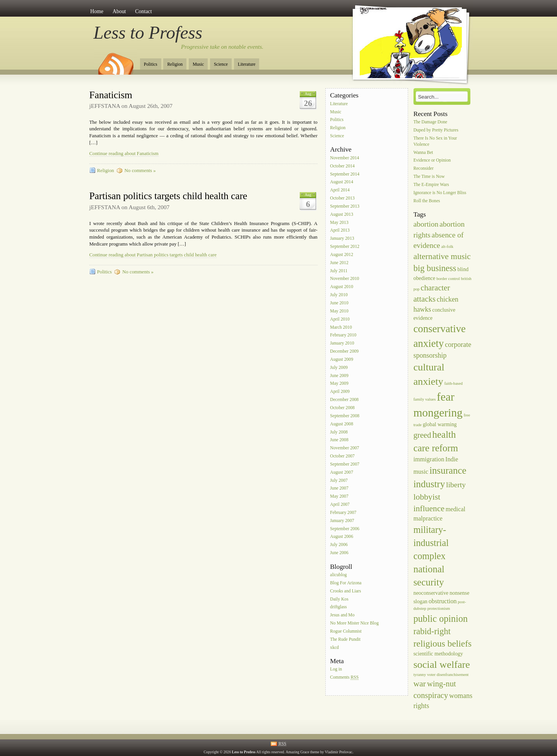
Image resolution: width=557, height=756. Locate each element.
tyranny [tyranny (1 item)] (420, 675)
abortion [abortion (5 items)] (426, 224)
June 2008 (339, 440)
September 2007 (345, 464)
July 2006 (339, 545)
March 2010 (341, 327)
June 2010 (339, 303)
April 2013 (340, 231)
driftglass (338, 607)
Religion (175, 64)
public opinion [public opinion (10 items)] (441, 619)
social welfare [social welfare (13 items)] (442, 665)
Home (97, 11)
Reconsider (424, 169)
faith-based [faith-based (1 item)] (454, 383)
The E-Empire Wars (431, 185)
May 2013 (339, 223)
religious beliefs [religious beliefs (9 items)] (443, 643)
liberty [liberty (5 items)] (456, 485)
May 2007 (339, 497)
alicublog (338, 575)
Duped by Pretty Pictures (436, 130)
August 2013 (342, 214)
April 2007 (340, 504)
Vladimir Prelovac (339, 752)
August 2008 (342, 424)
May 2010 (339, 311)
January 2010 (342, 344)
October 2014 (342, 166)
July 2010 (339, 295)
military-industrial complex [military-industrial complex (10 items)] (431, 543)
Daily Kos (339, 599)
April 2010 (340, 319)
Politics (151, 64)
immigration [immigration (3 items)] (429, 459)
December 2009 (344, 351)
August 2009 (342, 359)
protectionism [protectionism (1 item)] (439, 608)
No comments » (140, 171)
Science (221, 64)
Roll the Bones (427, 201)
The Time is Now (429, 177)
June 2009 (339, 376)
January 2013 (342, 239)
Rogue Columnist (346, 631)
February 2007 (343, 513)
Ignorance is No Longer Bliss (440, 193)
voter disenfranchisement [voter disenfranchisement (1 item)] (448, 675)
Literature (247, 64)
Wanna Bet (423, 153)
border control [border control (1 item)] (448, 279)
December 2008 (344, 400)
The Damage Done (431, 122)
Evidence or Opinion (432, 161)
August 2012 (342, 255)
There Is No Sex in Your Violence (435, 141)
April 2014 (340, 190)
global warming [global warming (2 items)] (440, 424)
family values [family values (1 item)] (425, 399)
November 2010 (344, 279)
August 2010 (342, 287)
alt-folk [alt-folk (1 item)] (447, 247)
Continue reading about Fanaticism (124, 154)
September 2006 (345, 529)
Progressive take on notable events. (222, 47)
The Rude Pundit (345, 639)
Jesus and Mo (342, 615)
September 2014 (345, 174)
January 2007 (342, 521)
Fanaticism (111, 95)
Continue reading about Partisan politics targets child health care (153, 255)
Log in (336, 670)
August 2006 (342, 537)
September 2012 (345, 247)
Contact (143, 11)
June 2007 (339, 489)
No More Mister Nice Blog (354, 623)
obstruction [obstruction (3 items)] (443, 601)
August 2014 (342, 182)
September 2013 (345, 206)
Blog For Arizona (346, 583)
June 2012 (339, 263)
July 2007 (339, 480)
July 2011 (339, 271)
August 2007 (342, 472)
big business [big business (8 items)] (435, 268)
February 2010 (343, 335)
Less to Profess (148, 32)
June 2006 (339, 553)
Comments (344, 678)
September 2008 (345, 416)
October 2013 (342, 198)
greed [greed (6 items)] (422, 435)
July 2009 (339, 368)
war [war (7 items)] (420, 684)
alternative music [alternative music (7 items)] (442, 256)
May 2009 (339, 384)
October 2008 (342, 408)
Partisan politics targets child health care (168, 196)
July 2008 (339, 432)
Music (198, 64)
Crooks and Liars (345, 591)
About (119, 11)
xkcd (334, 648)
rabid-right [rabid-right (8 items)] (432, 631)
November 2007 (344, 448)
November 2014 (344, 158)
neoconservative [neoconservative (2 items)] (431, 593)
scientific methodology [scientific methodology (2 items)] (438, 654)
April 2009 (340, 392)
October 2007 (342, 456)
